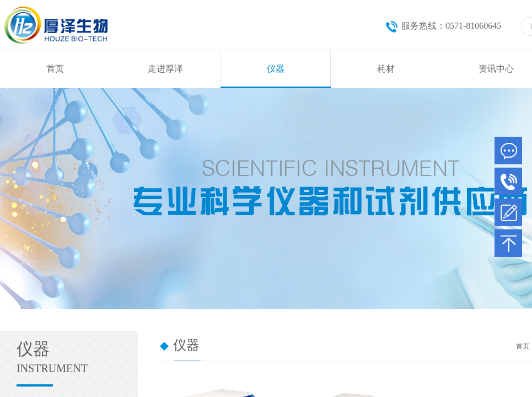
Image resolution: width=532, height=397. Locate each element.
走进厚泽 (165, 69)
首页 (55, 69)
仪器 (276, 69)
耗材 (386, 69)
